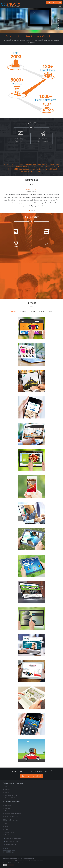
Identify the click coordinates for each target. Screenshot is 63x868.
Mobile (33, 311)
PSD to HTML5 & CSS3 (11, 795)
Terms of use (21, 863)
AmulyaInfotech (20, 861)
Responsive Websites (11, 798)
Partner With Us (10, 832)
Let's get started (32, 776)
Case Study (8, 835)
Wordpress (42, 311)
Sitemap (28, 863)
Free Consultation (54, 2)
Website (13, 311)
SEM (7, 827)
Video (50, 311)
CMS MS (8, 792)
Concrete (8, 790)
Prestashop (8, 805)
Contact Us (6, 863)
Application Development (12, 816)
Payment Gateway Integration (13, 814)
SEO (6, 824)
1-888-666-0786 (16, 839)
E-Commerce (23, 311)
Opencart (8, 808)
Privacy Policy (14, 863)
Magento (8, 811)
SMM (7, 829)
